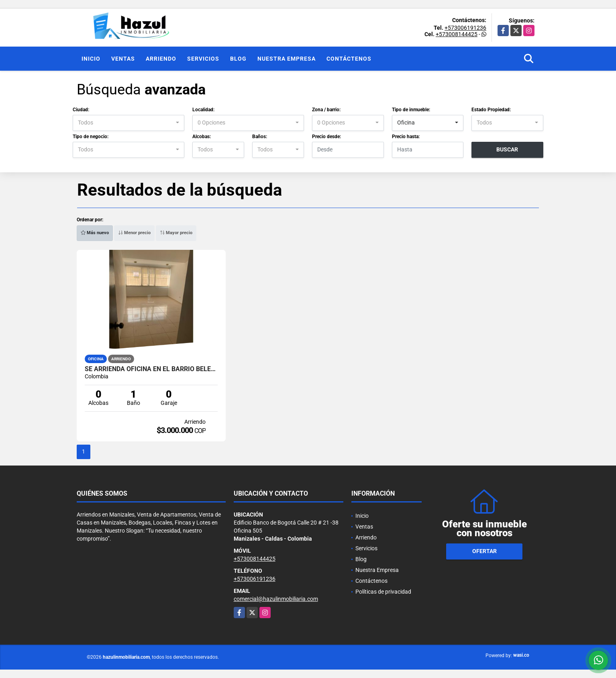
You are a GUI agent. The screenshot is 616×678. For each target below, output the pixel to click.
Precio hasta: (406, 137)
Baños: (260, 137)
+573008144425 (457, 34)
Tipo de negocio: (91, 137)
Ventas (123, 59)
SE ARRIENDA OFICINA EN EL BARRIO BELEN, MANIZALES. (151, 369)
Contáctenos (349, 59)
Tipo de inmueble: (411, 110)
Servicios (203, 59)
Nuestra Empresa (287, 59)
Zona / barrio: (326, 110)
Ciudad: (81, 110)
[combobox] (129, 123)
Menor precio (134, 233)
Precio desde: (326, 137)
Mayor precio (176, 233)
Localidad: (203, 110)
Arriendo (161, 59)
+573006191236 (465, 28)
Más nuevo (95, 233)
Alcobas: (202, 137)
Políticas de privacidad (383, 592)
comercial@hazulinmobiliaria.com (276, 599)
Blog (238, 59)
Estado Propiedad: (491, 110)
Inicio (91, 59)
